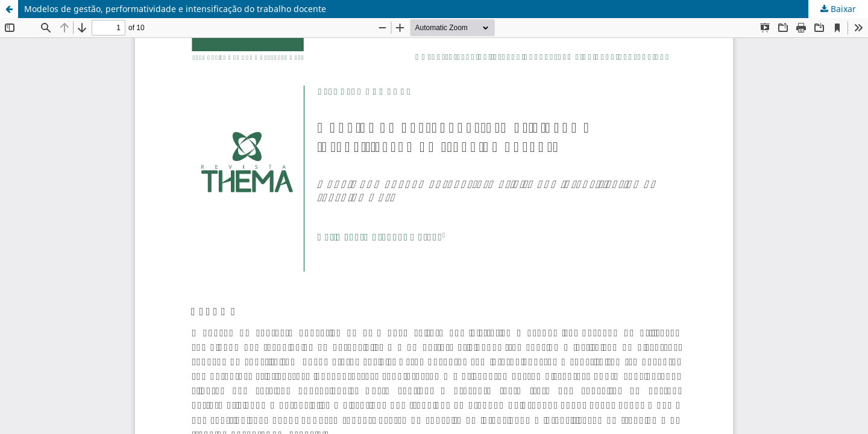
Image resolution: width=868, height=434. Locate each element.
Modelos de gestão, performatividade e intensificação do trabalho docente (175, 9)
